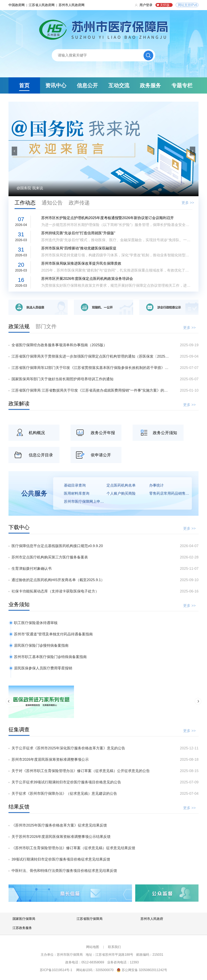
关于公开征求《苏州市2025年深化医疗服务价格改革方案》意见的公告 (68, 748)
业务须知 (19, 604)
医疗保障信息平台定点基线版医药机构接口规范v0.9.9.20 (57, 546)
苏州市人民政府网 (72, 5)
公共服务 (34, 493)
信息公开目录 (41, 455)
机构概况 (37, 433)
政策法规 (19, 326)
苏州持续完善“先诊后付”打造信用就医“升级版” (78, 233)
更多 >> (188, 203)
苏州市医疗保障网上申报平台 (85, 502)
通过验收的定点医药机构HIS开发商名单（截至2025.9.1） (58, 580)
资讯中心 (56, 85)
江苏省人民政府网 (42, 5)
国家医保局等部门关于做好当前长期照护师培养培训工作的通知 (62, 379)
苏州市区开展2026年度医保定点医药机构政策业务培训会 (87, 279)
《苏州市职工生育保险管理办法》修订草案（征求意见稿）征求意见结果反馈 (73, 848)
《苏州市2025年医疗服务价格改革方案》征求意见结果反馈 (59, 825)
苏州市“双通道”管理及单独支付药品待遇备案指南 (53, 634)
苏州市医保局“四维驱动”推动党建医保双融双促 (79, 248)
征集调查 (19, 730)
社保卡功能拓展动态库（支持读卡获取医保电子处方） (55, 591)
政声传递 (79, 203)
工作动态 (25, 203)
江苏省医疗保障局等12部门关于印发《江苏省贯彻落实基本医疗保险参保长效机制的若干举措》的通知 (91, 368)
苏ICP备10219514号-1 (56, 970)
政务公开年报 (103, 433)
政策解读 (19, 404)
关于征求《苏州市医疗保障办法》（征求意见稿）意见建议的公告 (64, 794)
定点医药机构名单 (121, 485)
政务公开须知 (165, 433)
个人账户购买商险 (121, 493)
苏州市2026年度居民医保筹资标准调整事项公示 (50, 759)
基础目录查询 (75, 485)
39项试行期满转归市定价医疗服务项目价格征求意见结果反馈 (61, 859)
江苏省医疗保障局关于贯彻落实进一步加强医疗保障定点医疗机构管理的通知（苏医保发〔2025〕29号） (91, 356)
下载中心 (19, 527)
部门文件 (46, 326)
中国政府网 (17, 5)
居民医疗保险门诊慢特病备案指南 (41, 646)
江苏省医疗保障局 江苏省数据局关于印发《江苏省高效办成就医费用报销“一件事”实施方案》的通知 (91, 390)
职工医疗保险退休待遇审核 (36, 623)
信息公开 (87, 85)
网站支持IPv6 (188, 5)
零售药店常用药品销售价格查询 (171, 493)
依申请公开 (101, 455)
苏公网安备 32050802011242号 (144, 970)
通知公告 (52, 203)
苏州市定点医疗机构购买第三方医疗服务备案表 (50, 557)
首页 (24, 85)
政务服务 (150, 85)
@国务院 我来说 (30, 188)
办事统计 (156, 485)
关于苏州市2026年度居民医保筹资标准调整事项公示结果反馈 (61, 837)
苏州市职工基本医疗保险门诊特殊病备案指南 (50, 657)
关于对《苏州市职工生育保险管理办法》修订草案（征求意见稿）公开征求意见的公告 (81, 771)
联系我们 (114, 947)
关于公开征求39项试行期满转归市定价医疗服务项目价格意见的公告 (66, 782)
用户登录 (146, 5)
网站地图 (93, 947)
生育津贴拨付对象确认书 (32, 569)
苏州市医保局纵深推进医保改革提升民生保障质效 (81, 263)
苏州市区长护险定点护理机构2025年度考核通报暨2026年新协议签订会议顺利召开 (108, 218)
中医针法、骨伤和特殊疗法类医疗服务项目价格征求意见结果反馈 (64, 871)
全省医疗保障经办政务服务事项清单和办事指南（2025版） (59, 345)
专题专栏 (182, 85)
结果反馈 (19, 807)
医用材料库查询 (77, 493)
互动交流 (119, 85)
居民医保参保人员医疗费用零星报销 (43, 668)
